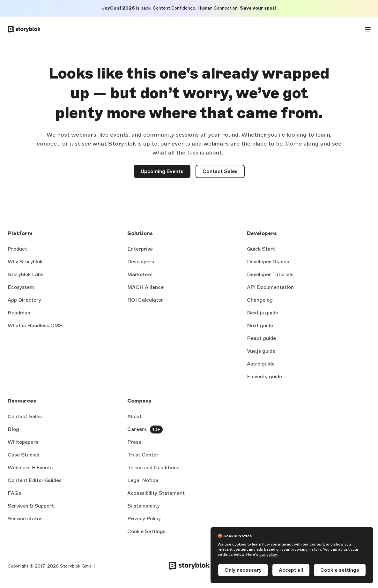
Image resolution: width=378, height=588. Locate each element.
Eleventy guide (264, 377)
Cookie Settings (146, 531)
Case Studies (23, 455)
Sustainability (144, 506)
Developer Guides (268, 262)
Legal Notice (143, 480)
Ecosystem (21, 287)
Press (134, 442)
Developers (141, 262)
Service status (25, 519)
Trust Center (143, 455)
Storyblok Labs (26, 274)
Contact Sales (224, 173)
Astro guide (261, 364)
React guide (261, 339)
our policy (268, 554)
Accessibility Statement (156, 493)
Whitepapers (23, 442)
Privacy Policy (144, 519)
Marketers (140, 274)
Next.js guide (263, 313)
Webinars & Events (30, 467)
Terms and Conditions (153, 467)
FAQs (14, 493)
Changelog (260, 300)
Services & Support (31, 506)
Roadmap (19, 313)
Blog (13, 429)
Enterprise (140, 249)
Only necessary (243, 570)
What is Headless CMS (35, 325)
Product (17, 249)
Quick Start (261, 249)
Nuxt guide (260, 326)
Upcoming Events (162, 171)
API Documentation (270, 288)
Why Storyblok (25, 262)
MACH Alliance (145, 287)
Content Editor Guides (35, 481)
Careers (137, 429)
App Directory (24, 300)
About (134, 416)
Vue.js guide (261, 351)
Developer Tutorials (270, 274)
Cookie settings (340, 570)
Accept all (291, 570)
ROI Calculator (145, 300)
